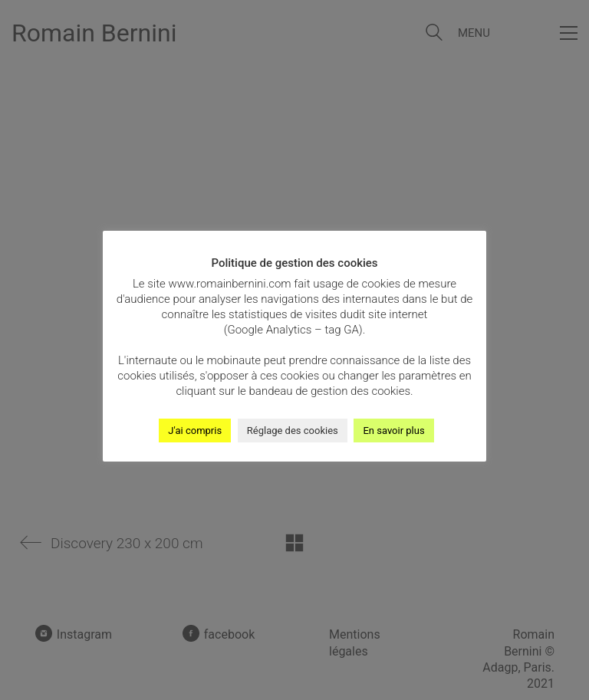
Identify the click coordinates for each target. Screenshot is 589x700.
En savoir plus (393, 431)
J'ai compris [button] (195, 431)
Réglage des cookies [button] (293, 431)
